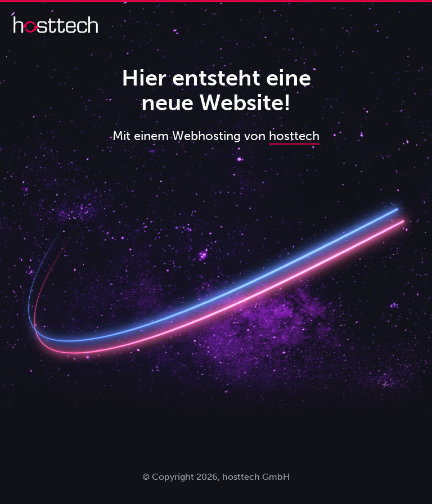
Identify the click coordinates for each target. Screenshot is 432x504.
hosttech (294, 136)
